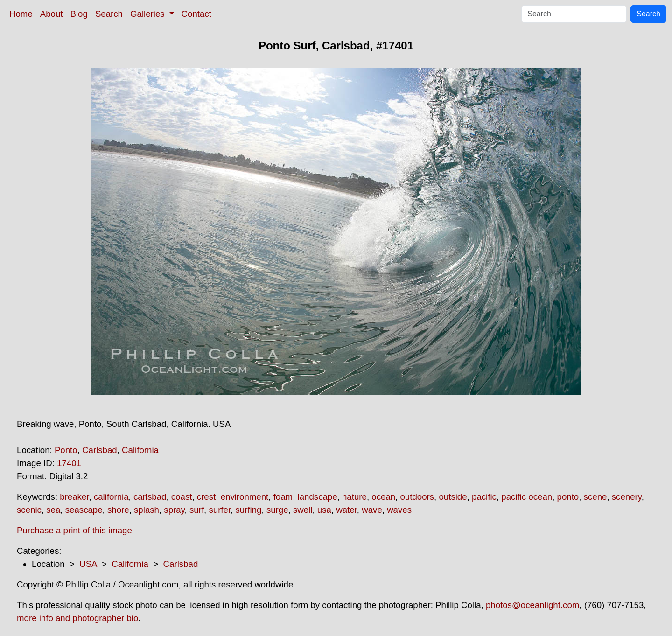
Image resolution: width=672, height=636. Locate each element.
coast (182, 497)
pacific (484, 497)
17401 (69, 463)
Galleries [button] (149, 14)
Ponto (66, 450)
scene (595, 497)
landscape (318, 497)
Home (21, 14)
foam (283, 497)
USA (88, 564)
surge (277, 510)
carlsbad (150, 497)
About (52, 14)
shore (118, 510)
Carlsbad (100, 450)
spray (174, 510)
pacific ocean (527, 497)
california (111, 497)
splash (147, 510)
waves (399, 510)
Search (109, 14)
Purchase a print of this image (74, 530)
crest (206, 497)
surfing (249, 510)
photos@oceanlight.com (532, 605)
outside (453, 497)
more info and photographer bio (77, 618)
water (346, 510)
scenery (627, 497)
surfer (220, 510)
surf (197, 510)
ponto (568, 497)
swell (303, 510)
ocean (383, 497)
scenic (29, 510)
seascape (84, 510)
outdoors (417, 497)
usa (324, 510)
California (140, 450)
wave (372, 510)
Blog (79, 14)
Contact (196, 14)
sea (53, 510)
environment (245, 497)
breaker (74, 497)
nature (354, 497)
